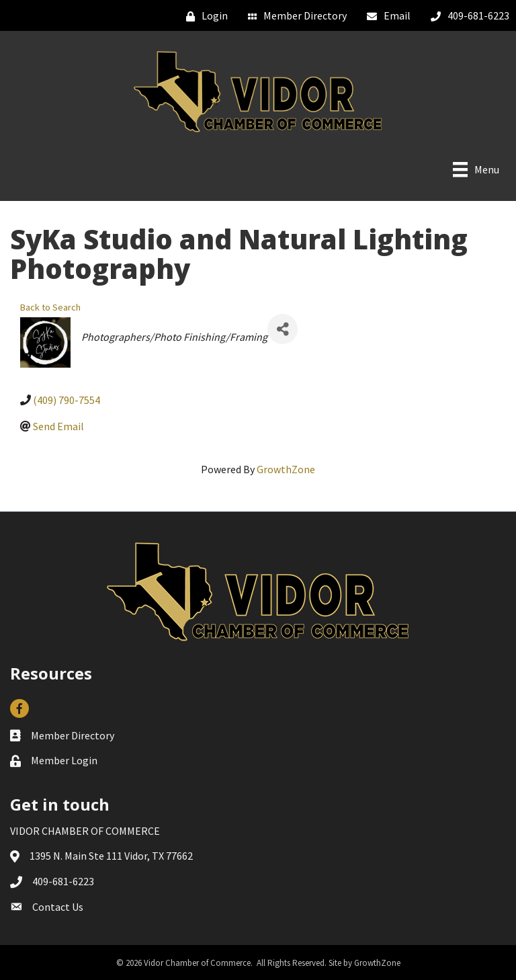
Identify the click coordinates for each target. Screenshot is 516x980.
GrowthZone (286, 469)
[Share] (283, 329)
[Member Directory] (294, 16)
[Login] (204, 16)
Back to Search (50, 307)
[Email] (385, 16)
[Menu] (476, 169)
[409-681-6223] (467, 16)
